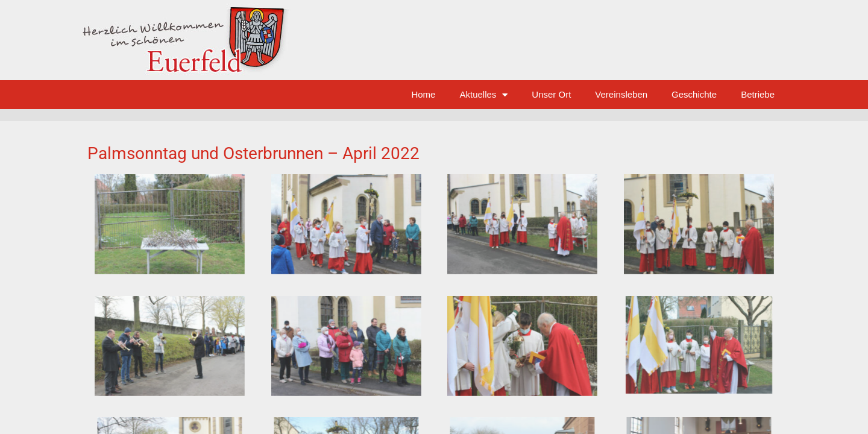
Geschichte (694, 94)
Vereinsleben (621, 94)
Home (423, 94)
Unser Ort (551, 94)
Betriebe (758, 94)
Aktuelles (483, 95)
